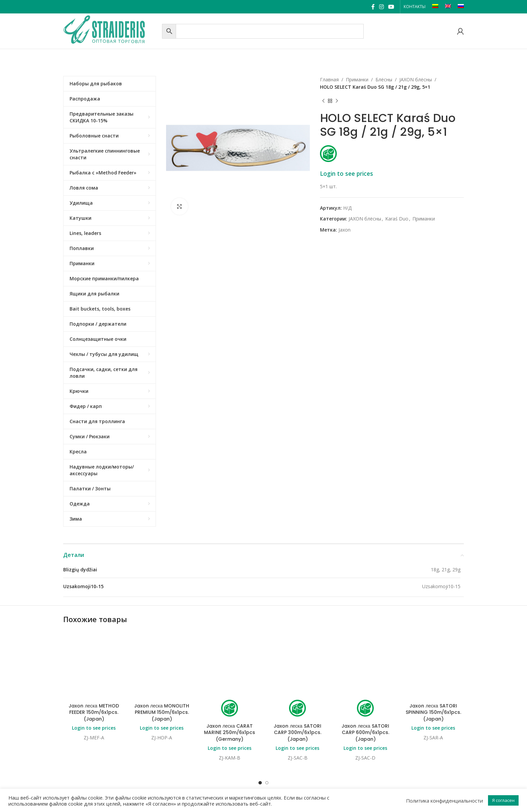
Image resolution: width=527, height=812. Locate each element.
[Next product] (337, 101)
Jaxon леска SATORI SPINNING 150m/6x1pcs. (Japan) (433, 658)
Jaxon (344, 230)
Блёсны (384, 79)
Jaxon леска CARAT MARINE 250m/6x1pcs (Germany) (230, 678)
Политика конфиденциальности (444, 801)
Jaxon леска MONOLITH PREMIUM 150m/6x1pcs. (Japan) (162, 658)
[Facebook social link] (373, 7)
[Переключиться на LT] (435, 7)
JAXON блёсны (416, 79)
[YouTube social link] (391, 7)
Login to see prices (347, 173)
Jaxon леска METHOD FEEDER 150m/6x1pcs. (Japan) (94, 658)
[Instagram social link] (381, 7)
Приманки (357, 79)
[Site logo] (111, 30)
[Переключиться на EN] (448, 7)
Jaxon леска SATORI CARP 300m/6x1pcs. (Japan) (297, 678)
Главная (329, 79)
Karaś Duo (397, 219)
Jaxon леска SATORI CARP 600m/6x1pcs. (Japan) (365, 678)
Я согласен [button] (503, 800)
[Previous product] (323, 101)
